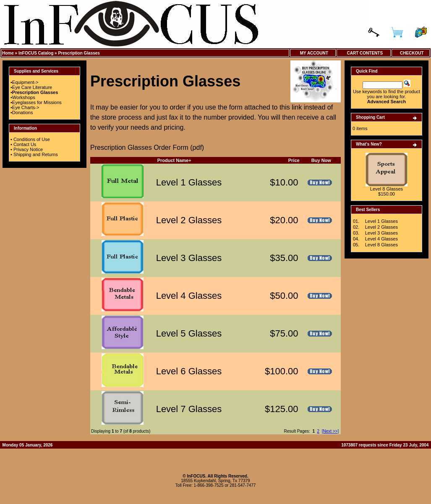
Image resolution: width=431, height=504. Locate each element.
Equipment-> (25, 82)
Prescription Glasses (79, 53)
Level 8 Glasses (387, 189)
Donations (23, 112)
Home (8, 53)
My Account (313, 53)
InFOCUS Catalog (36, 53)
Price (294, 160)
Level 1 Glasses (189, 182)
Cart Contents (364, 53)
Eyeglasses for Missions (37, 102)
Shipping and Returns (36, 154)
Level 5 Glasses (189, 333)
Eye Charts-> (26, 107)
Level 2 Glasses (189, 220)
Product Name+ (174, 160)
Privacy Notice (28, 149)
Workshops (24, 97)
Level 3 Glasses (189, 258)
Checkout (410, 53)
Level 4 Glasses (189, 296)
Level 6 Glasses (189, 371)
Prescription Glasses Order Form (140, 148)
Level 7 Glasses (189, 409)
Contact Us (25, 144)
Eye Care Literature (32, 87)
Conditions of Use (32, 139)
